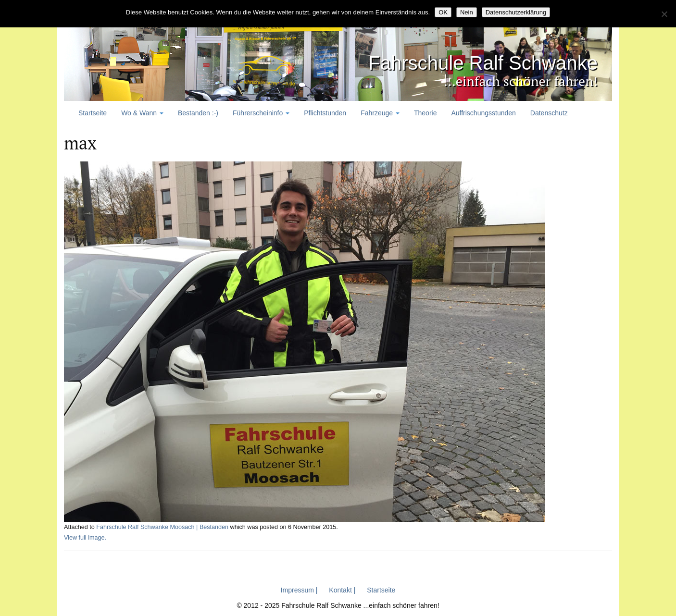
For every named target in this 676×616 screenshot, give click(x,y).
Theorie (425, 113)
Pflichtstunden (325, 113)
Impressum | (299, 590)
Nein (467, 12)
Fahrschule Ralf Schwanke (477, 63)
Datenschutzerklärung (516, 12)
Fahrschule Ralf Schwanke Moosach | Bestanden (162, 527)
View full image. (85, 538)
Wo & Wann (142, 113)
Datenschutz (549, 113)
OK (443, 12)
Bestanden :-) (198, 113)
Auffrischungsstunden (483, 113)
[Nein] (664, 14)
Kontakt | (342, 590)
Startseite (93, 113)
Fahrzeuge (380, 113)
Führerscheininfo (261, 113)
